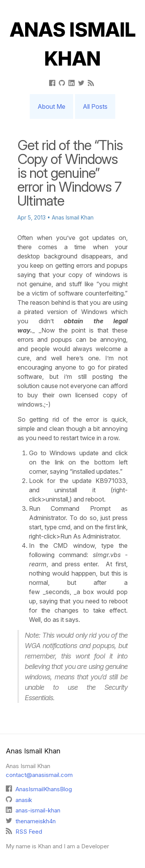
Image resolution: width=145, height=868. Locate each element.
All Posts (95, 106)
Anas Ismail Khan (73, 44)
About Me (51, 106)
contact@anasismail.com (39, 775)
